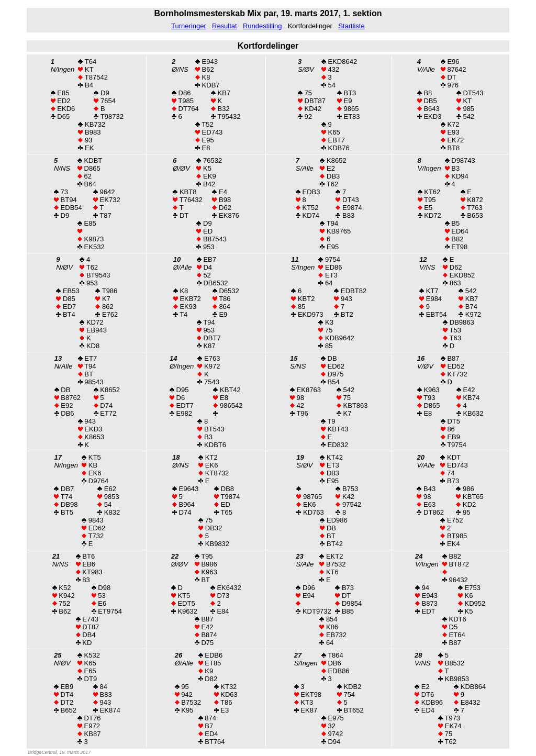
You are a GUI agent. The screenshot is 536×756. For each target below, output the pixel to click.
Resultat (225, 26)
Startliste (351, 26)
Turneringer (189, 26)
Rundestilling (262, 26)
